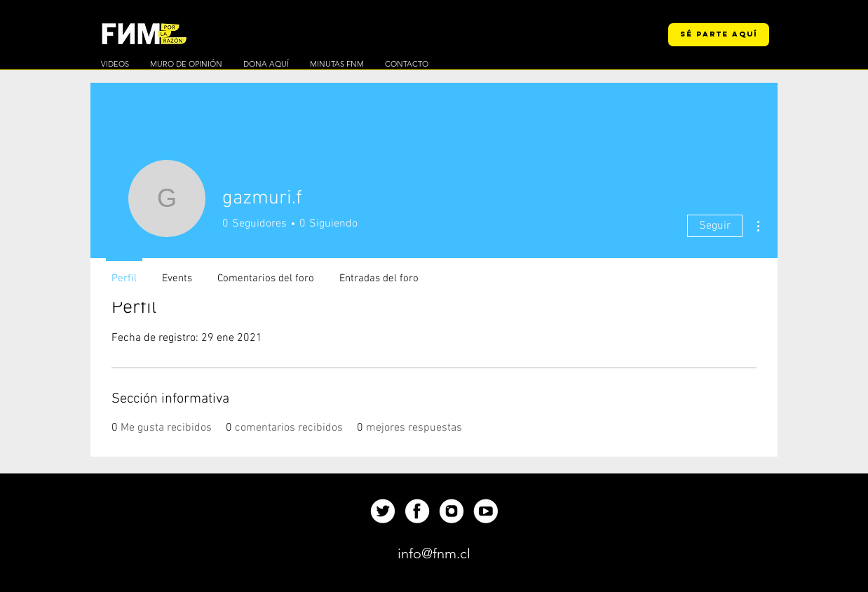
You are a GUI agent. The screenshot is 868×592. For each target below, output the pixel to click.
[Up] (382, 511)
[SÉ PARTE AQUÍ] (719, 35)
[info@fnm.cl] (434, 553)
